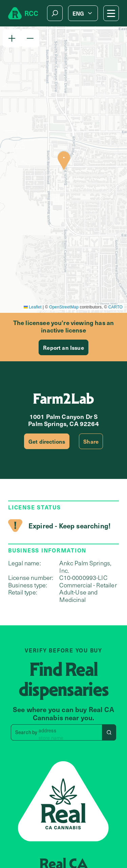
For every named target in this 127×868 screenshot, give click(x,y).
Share (91, 441)
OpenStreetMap (64, 307)
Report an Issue (63, 347)
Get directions (47, 441)
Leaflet (33, 307)
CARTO (115, 307)
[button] (12, 38)
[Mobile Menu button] (111, 13)
